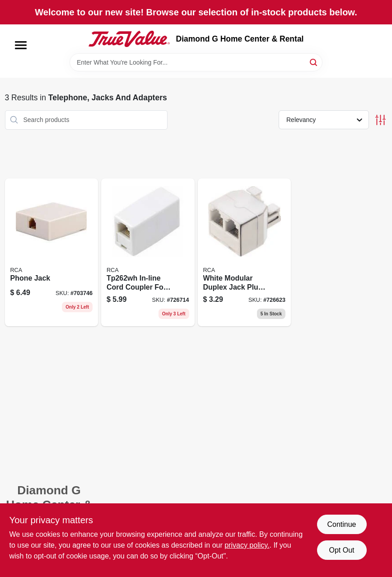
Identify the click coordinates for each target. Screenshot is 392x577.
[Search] (314, 62)
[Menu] (21, 45)
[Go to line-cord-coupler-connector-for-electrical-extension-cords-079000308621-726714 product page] (148, 253)
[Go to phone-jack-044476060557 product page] (52, 253)
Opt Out (341, 550)
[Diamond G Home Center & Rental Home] (129, 39)
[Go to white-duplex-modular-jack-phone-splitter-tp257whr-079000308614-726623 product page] (245, 253)
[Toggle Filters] (380, 120)
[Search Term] (196, 62)
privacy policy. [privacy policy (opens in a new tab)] (247, 545)
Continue (341, 524)
